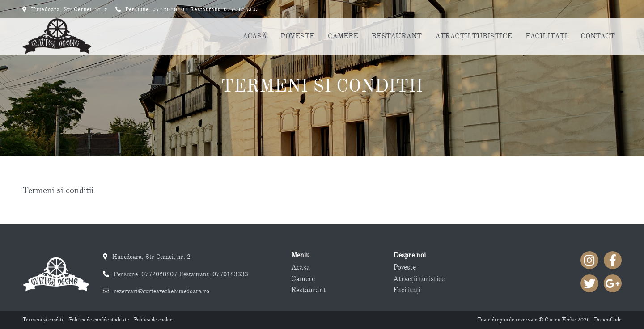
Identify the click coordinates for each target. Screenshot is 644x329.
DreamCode (608, 320)
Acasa (301, 267)
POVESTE (297, 36)
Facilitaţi (407, 290)
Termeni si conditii (322, 86)
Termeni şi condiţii (43, 320)
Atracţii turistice (419, 279)
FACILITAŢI (546, 36)
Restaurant (309, 290)
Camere (303, 279)
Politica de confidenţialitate (99, 320)
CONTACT (598, 36)
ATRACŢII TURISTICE (474, 36)
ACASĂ (255, 36)
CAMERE (343, 36)
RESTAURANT (397, 36)
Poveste (405, 267)
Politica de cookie (153, 320)
